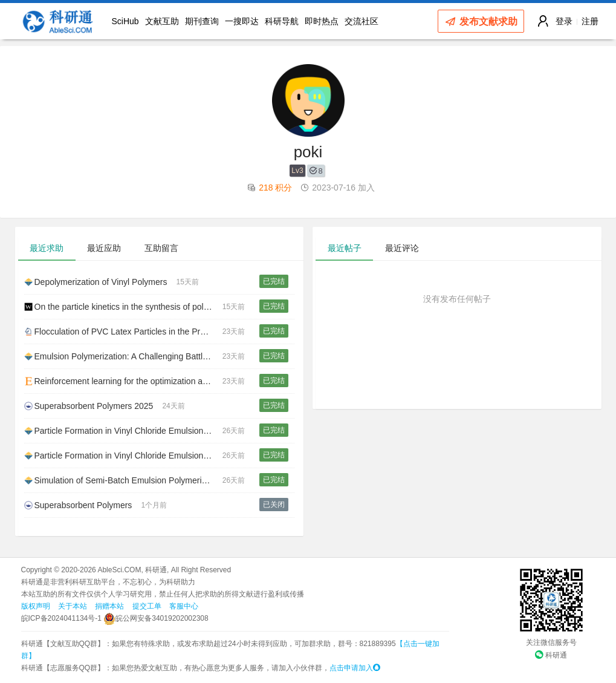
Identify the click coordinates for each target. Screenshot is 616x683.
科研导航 (282, 21)
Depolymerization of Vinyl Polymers (96, 282)
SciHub (125, 21)
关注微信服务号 (551, 642)
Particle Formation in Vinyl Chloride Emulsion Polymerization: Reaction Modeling (123, 431)
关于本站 (73, 606)
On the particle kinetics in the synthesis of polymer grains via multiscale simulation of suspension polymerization (123, 307)
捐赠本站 (109, 606)
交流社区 (361, 21)
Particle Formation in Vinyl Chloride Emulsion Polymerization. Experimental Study (123, 456)
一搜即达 (242, 21)
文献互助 (162, 21)
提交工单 (147, 606)
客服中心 (184, 606)
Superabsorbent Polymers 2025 (89, 406)
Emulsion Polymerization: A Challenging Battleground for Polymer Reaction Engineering (123, 356)
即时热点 (322, 21)
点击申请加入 (355, 668)
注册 (590, 21)
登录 (564, 21)
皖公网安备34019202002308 (156, 618)
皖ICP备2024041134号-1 (61, 618)
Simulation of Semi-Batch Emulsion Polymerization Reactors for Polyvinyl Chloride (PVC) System (123, 480)
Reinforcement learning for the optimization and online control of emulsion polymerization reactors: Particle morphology (123, 381)
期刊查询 (202, 21)
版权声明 (36, 606)
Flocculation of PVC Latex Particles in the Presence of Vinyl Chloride (123, 332)
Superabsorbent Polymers (78, 505)
